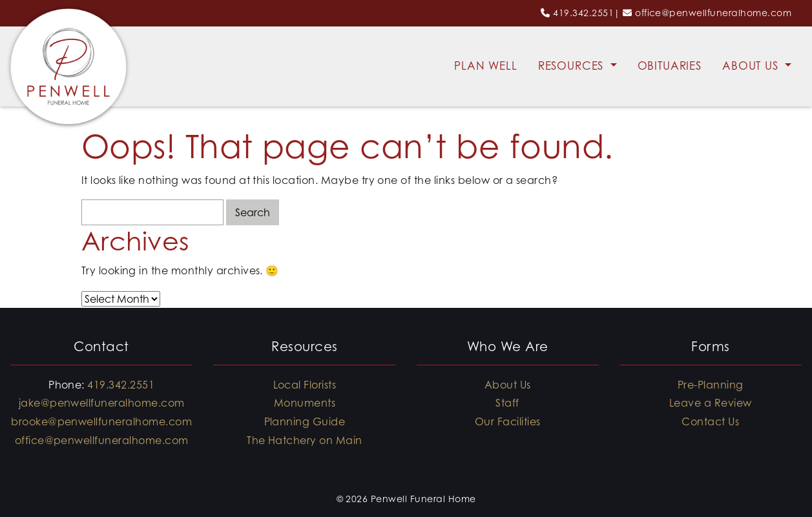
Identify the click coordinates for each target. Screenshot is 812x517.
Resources (573, 66)
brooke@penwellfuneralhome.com (101, 421)
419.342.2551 (583, 13)
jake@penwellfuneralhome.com (102, 403)
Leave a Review (711, 403)
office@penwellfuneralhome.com (713, 13)
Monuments (305, 403)
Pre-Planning (711, 385)
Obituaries (670, 66)
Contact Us (710, 421)
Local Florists (305, 385)
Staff (507, 403)
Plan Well (486, 66)
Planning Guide (305, 421)
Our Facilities (508, 421)
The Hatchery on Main (305, 440)
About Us (752, 66)
